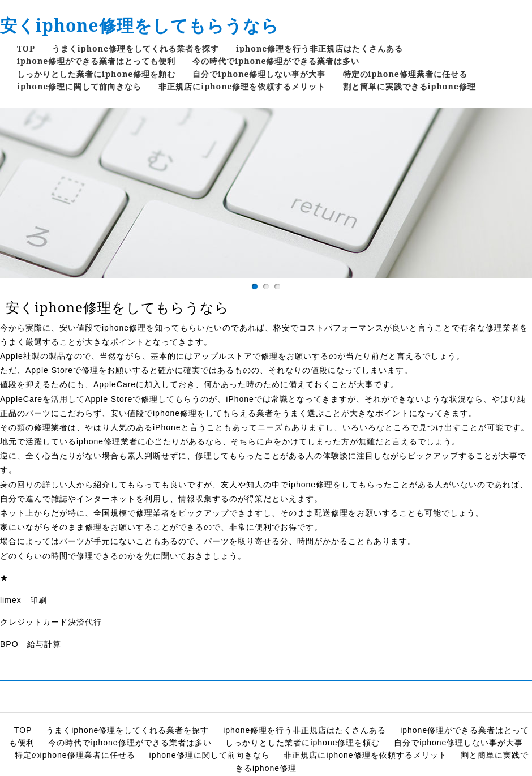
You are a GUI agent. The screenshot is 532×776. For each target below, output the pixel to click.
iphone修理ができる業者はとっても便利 (96, 61)
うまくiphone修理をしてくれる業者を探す (136, 48)
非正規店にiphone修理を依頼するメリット (242, 86)
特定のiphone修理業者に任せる (405, 74)
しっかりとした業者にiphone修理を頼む (96, 74)
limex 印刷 (23, 600)
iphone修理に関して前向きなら (79, 86)
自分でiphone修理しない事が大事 (259, 74)
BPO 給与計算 (31, 644)
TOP (26, 48)
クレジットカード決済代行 (51, 622)
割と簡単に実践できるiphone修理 (409, 86)
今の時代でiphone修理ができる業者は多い (276, 61)
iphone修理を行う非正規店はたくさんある (319, 48)
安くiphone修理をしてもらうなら (140, 25)
